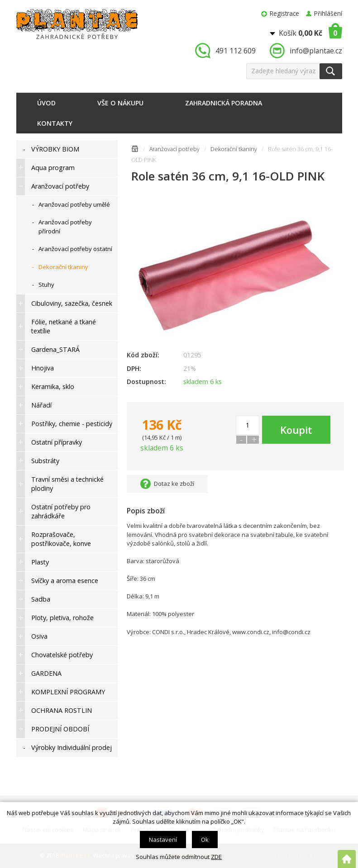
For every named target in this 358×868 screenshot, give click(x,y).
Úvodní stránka (135, 150)
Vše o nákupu (120, 103)
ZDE (216, 857)
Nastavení (163, 840)
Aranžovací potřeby (174, 149)
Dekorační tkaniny (234, 149)
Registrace (284, 13)
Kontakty (55, 123)
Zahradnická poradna (224, 103)
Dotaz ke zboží (174, 484)
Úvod (46, 103)
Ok (205, 840)
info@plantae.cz (316, 51)
